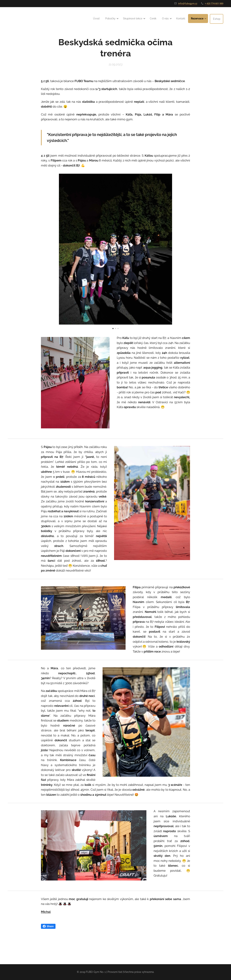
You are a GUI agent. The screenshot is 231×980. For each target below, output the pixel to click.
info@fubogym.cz (188, 3)
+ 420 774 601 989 (214, 3)
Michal (46, 912)
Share (48, 926)
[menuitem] (91, 19)
